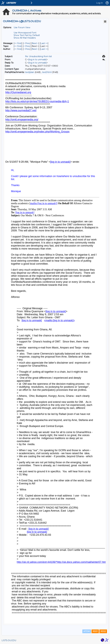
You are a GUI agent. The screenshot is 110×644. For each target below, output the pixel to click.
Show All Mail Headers (25, 38)
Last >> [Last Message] (44, 43)
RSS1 (95, 631)
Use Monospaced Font (25, 33)
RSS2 (103, 631)
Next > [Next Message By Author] (35, 49)
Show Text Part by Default (27, 35)
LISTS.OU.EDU (9, 640)
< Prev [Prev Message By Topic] (27, 46)
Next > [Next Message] (35, 43)
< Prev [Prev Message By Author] (27, 49)
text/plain (30, 72)
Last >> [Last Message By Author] (44, 49)
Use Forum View (22, 27)
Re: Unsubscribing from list (38, 56)
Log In (100, 3)
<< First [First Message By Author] (18, 49)
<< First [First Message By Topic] (18, 46)
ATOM (87, 631)
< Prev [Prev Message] (27, 43)
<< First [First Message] (18, 43)
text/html (47, 72)
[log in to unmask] (37, 60)
